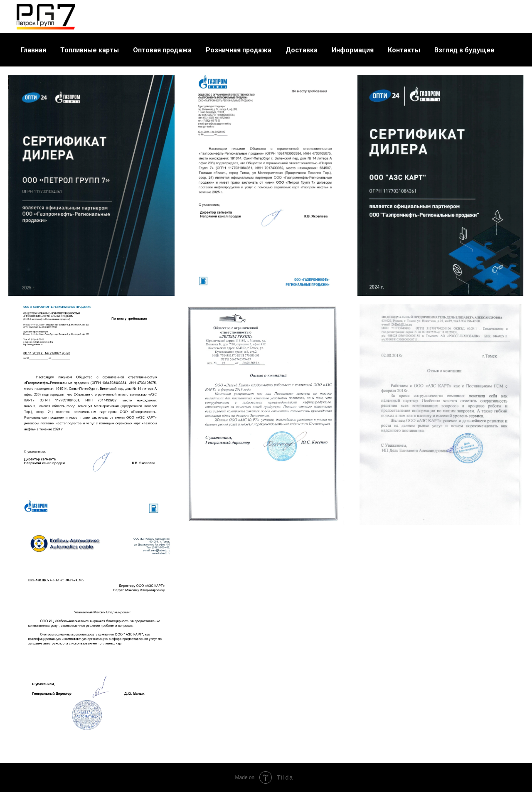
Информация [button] (353, 50)
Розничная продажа (239, 50)
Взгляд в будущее (464, 50)
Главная (33, 50)
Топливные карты (90, 50)
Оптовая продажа (162, 50)
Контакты (404, 50)
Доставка (302, 50)
